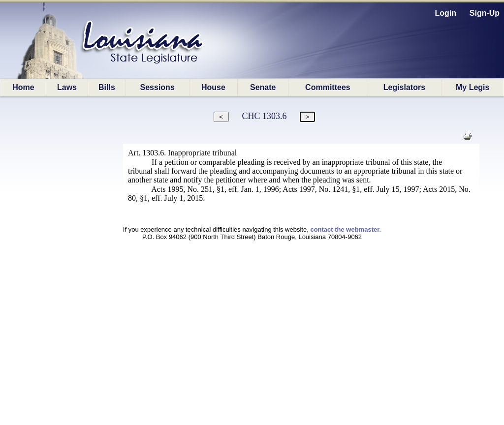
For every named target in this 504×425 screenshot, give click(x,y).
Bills (107, 87)
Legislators (404, 87)
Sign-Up (485, 13)
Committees (328, 87)
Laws (67, 87)
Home (23, 87)
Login (446, 13)
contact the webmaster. (346, 229)
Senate (263, 87)
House (213, 87)
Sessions (157, 87)
